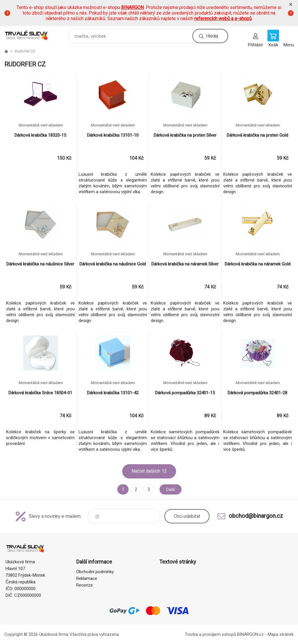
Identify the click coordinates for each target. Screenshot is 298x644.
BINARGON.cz (250, 634)
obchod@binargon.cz (256, 516)
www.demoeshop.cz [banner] (30, 35)
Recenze (85, 585)
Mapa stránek (281, 634)
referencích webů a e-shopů (223, 19)
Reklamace (87, 578)
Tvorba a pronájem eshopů (210, 634)
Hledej (212, 36)
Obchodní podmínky (95, 572)
